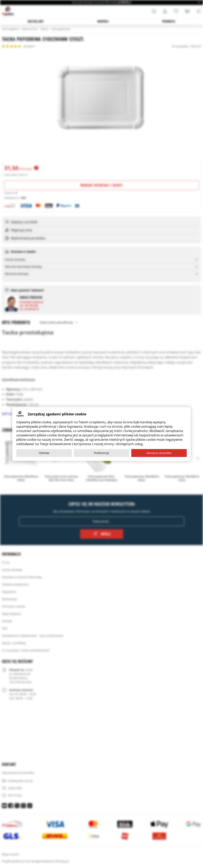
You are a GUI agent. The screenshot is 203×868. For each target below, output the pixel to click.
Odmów (44, 453)
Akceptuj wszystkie (159, 453)
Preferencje (102, 453)
